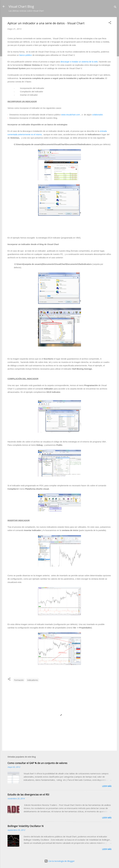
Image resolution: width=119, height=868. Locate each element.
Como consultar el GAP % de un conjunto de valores (37, 763)
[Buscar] (115, 7)
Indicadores (33, 680)
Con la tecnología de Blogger (60, 861)
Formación (19, 680)
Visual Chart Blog (21, 6)
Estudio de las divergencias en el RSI (28, 795)
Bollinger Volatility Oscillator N (26, 826)
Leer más (107, 786)
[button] (110, 23)
